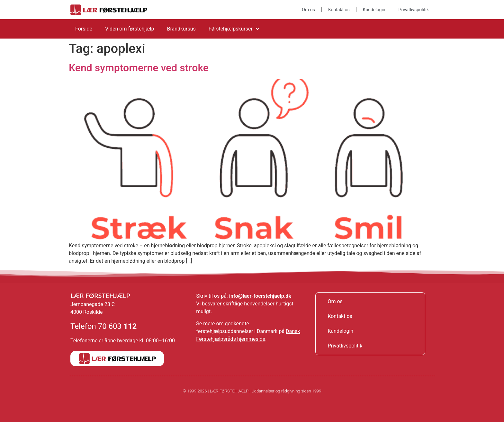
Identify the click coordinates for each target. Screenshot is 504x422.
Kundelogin (374, 10)
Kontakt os (339, 10)
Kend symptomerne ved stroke (139, 68)
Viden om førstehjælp (130, 29)
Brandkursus (181, 29)
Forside (84, 29)
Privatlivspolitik (414, 10)
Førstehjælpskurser (234, 29)
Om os (308, 10)
